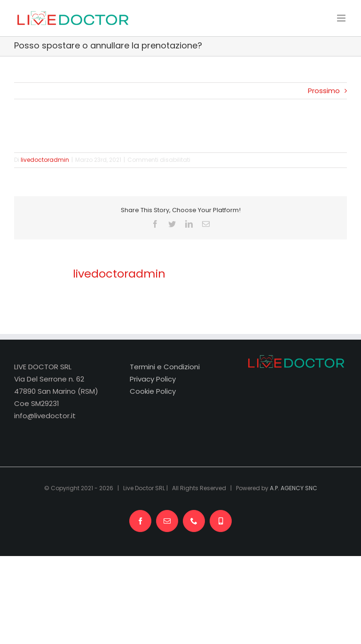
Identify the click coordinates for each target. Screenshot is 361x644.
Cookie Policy (153, 391)
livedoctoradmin (45, 160)
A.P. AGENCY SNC (294, 488)
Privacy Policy (153, 379)
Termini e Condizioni (165, 367)
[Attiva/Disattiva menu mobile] (342, 18)
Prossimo (324, 91)
